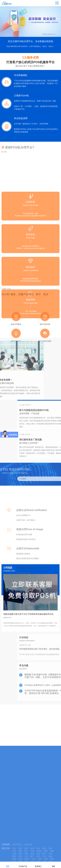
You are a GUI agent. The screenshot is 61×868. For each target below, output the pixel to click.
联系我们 (38, 865)
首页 (8, 865)
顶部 (53, 865)
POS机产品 (23, 865)
